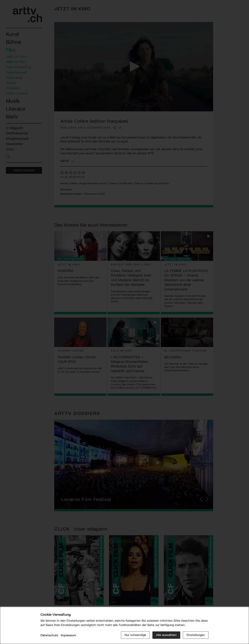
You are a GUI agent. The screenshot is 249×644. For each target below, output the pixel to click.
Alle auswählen (166, 635)
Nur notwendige (135, 635)
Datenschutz (49, 635)
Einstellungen (196, 635)
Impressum (68, 635)
